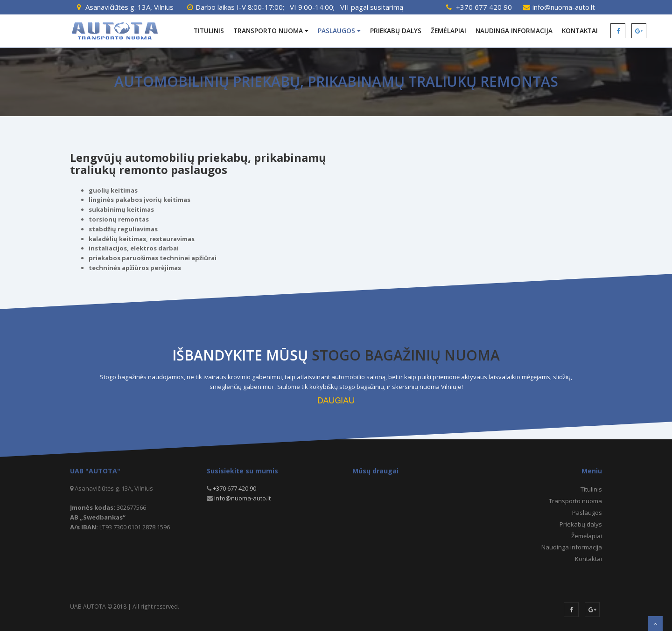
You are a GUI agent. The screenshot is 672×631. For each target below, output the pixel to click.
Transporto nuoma (271, 31)
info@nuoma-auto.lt (564, 7)
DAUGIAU (336, 400)
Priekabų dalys (396, 31)
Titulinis (209, 31)
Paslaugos (339, 31)
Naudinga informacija (514, 31)
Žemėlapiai (448, 31)
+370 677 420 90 (484, 7)
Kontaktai (580, 31)
